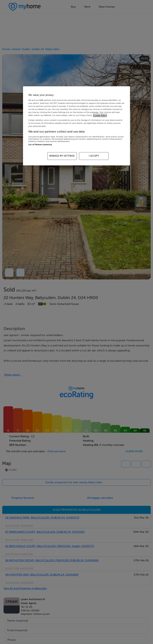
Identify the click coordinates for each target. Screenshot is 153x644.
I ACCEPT (94, 156)
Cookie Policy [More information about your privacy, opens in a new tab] (100, 115)
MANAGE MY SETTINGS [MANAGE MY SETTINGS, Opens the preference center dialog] (62, 156)
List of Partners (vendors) (40, 145)
